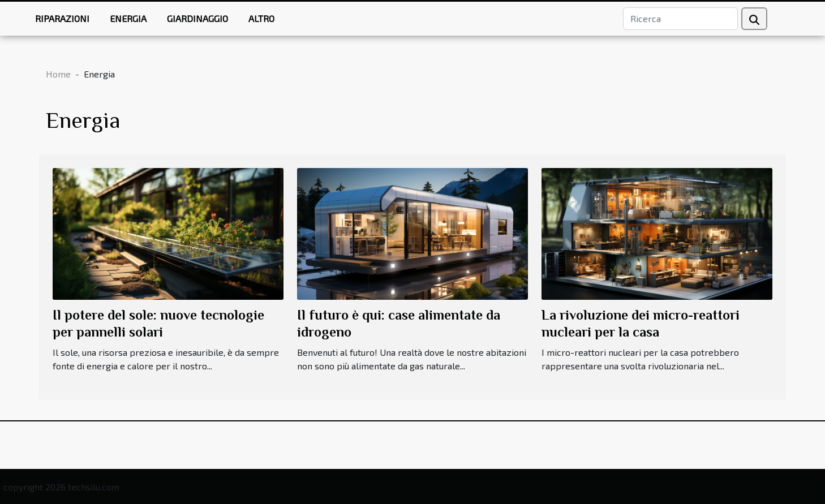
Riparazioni (62, 18)
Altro (261, 18)
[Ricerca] (680, 19)
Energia (128, 18)
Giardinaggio (197, 18)
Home (58, 74)
